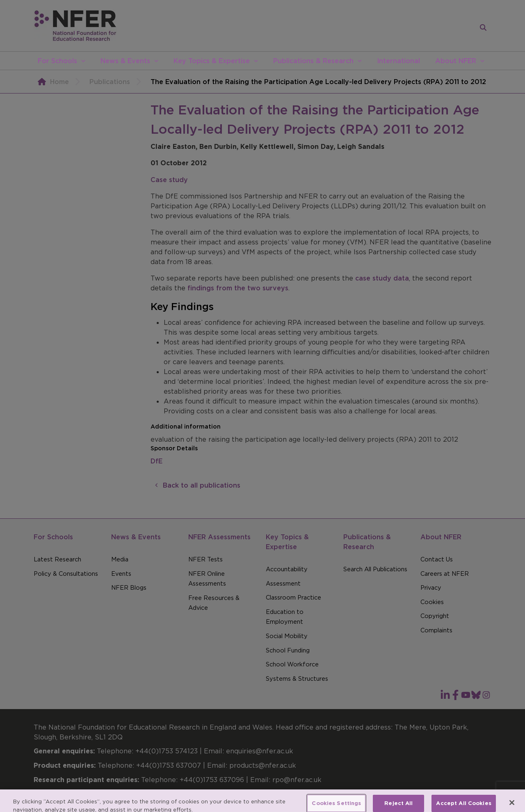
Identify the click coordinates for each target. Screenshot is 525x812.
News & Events (125, 61)
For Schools (57, 61)
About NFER (456, 61)
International (398, 61)
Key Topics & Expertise (212, 61)
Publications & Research (313, 61)
